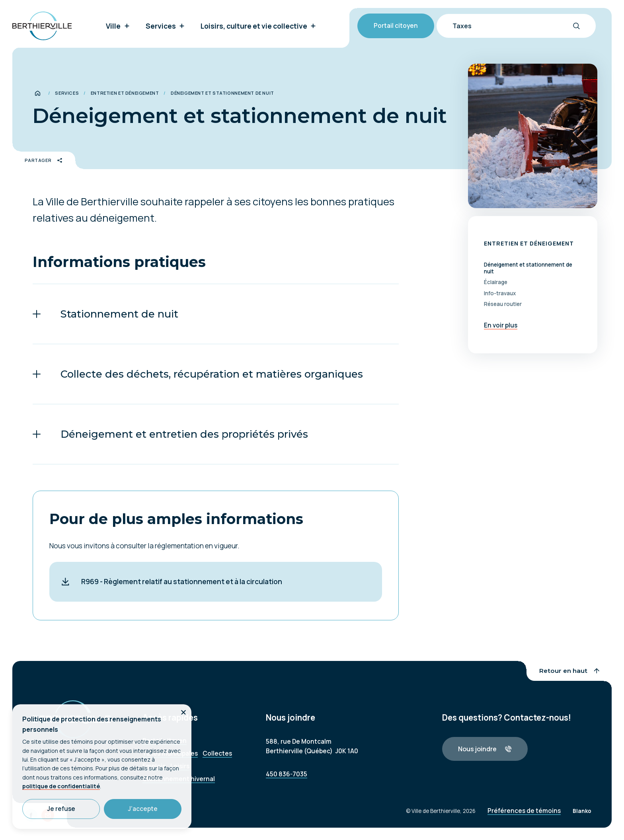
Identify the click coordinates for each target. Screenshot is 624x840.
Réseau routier (503, 304)
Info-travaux (500, 293)
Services (67, 93)
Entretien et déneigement (125, 93)
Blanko (582, 816)
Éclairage (496, 282)
